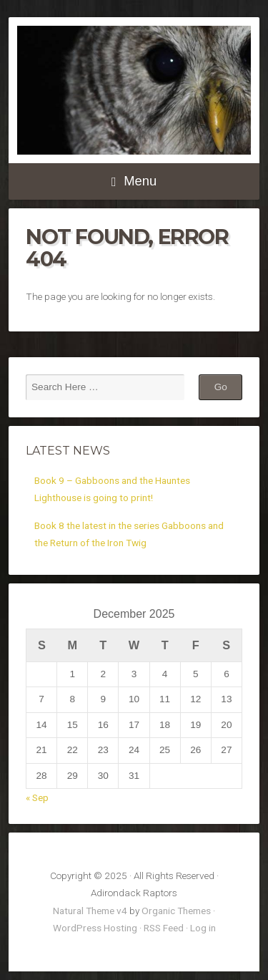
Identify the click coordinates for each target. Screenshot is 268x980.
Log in (203, 928)
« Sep (37, 797)
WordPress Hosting (95, 928)
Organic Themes (176, 911)
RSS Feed (164, 928)
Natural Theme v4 (90, 911)
